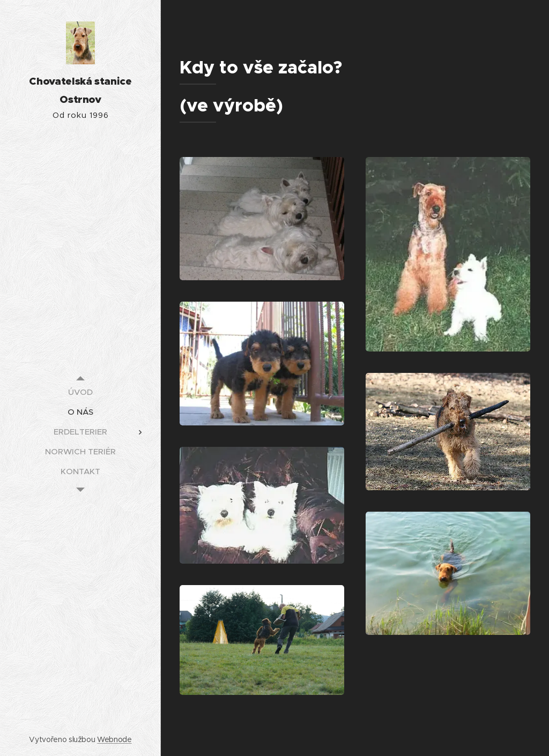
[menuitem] (80, 392)
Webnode (114, 739)
